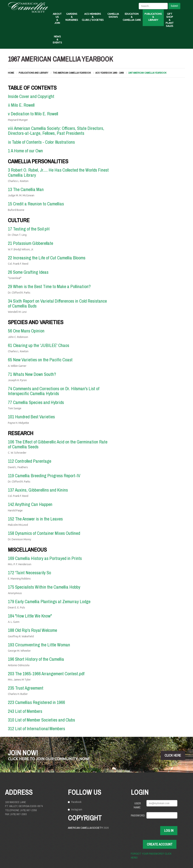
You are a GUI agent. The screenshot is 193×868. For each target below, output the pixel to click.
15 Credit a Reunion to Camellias (36, 204)
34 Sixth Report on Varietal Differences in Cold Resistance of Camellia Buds (57, 303)
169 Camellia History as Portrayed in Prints (45, 558)
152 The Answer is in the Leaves (35, 519)
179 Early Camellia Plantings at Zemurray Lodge (49, 601)
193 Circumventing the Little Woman (39, 645)
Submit (174, 6)
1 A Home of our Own (25, 151)
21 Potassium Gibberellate (31, 243)
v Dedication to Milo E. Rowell (33, 114)
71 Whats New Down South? (32, 374)
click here (173, 755)
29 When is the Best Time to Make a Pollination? (49, 286)
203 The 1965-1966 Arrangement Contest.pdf (46, 674)
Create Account (160, 844)
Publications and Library (33, 73)
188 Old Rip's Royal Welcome (33, 630)
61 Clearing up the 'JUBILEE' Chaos (39, 345)
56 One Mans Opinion (26, 331)
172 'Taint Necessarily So (29, 573)
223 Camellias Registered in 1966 (36, 702)
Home (11, 73)
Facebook (76, 802)
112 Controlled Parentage (30, 461)
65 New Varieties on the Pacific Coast (40, 360)
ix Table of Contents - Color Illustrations (41, 142)
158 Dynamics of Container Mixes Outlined (44, 533)
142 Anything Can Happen (30, 504)
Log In (169, 831)
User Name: (137, 805)
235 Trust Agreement (26, 688)
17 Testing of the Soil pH (29, 229)
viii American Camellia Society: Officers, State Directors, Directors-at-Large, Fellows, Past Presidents (56, 131)
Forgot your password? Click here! (151, 856)
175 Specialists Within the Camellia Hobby (44, 587)
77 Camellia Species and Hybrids (36, 402)
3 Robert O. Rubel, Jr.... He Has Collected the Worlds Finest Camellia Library (58, 172)
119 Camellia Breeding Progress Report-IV (44, 476)
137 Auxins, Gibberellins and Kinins (38, 490)
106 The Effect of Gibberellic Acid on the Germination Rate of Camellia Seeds (58, 444)
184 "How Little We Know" (30, 616)
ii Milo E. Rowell (21, 105)
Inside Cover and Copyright (31, 96)
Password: (137, 815)
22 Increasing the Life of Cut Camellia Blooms (47, 258)
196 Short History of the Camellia (36, 659)
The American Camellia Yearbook (72, 73)
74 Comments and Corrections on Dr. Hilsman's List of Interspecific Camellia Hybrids (54, 391)
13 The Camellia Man (26, 189)
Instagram (77, 809)
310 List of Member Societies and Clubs (41, 720)
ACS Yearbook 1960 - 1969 (110, 73)
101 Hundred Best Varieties (31, 417)
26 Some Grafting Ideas (28, 272)
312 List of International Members (36, 728)
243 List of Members (25, 711)
